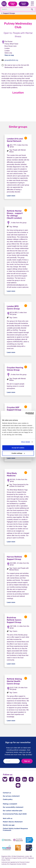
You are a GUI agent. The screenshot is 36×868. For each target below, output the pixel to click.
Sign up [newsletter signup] (27, 761)
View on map (9, 55)
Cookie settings (18, 453)
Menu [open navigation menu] (32, 4)
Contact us (7, 793)
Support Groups (9, 13)
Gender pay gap (9, 825)
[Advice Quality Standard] (18, 848)
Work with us (8, 818)
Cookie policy (8, 799)
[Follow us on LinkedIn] (25, 779)
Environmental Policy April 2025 (15, 814)
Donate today (24, 4)
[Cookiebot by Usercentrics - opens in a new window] (26, 414)
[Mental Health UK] (29, 840)
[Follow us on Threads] (31, 779)
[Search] (15, 9)
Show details (26, 442)
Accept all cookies (18, 448)
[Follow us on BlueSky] (5, 779)
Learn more (11, 196)
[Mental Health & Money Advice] (7, 840)
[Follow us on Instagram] (18, 779)
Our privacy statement (11, 796)
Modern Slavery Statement (13, 822)
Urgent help (13, 4)
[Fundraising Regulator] (18, 840)
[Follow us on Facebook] (11, 779)
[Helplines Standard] (7, 848)
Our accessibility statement (13, 807)
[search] (32, 9)
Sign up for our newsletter (18, 742)
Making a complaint (10, 804)
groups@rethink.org (11, 60)
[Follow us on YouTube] (18, 785)
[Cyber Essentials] (29, 848)
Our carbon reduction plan (13, 811)
